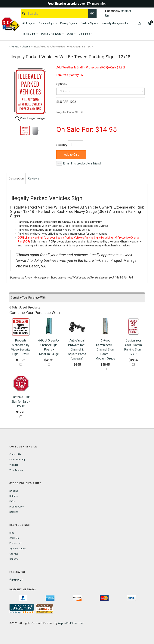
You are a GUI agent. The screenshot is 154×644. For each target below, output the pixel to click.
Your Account (16, 470)
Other (71, 34)
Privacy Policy (17, 507)
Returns (14, 496)
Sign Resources (18, 549)
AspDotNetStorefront (71, 623)
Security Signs (48, 23)
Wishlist (14, 465)
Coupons (14, 559)
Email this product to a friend (82, 163)
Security (14, 512)
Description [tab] (16, 178)
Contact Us (15, 454)
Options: (62, 84)
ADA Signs (29, 23)
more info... (99, 4)
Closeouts (27, 47)
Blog (12, 533)
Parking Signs (69, 23)
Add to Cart (71, 155)
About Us (14, 538)
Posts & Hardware (52, 34)
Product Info (16, 543)
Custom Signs (90, 23)
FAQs (12, 501)
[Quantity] (75, 145)
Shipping (14, 491)
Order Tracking (17, 460)
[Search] (54, 14)
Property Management (115, 23)
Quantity (62, 145)
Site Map (14, 554)
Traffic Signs (30, 34)
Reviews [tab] (34, 178)
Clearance (86, 34)
